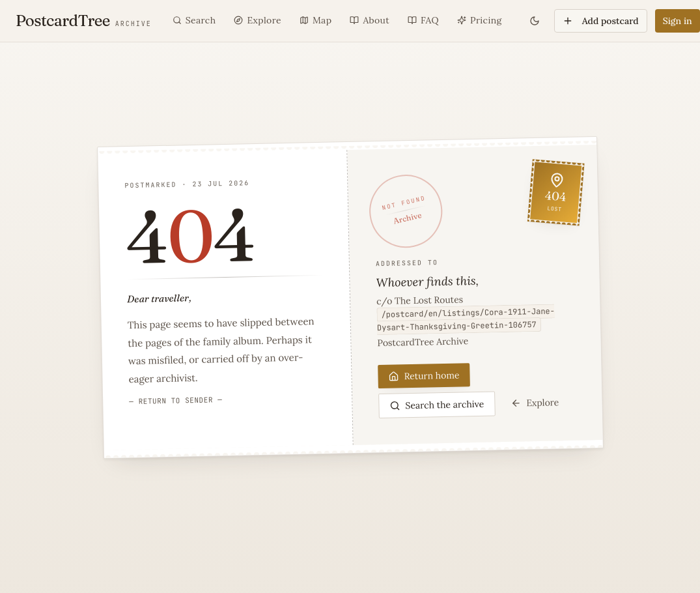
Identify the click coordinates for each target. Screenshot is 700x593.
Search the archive (437, 404)
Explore (535, 402)
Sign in (678, 21)
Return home (424, 375)
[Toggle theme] (535, 21)
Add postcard (601, 21)
